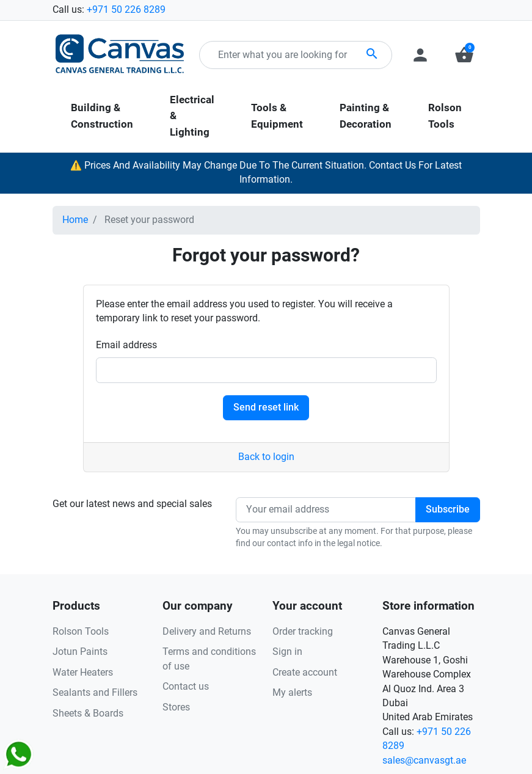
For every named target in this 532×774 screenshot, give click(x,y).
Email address (126, 345)
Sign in (287, 652)
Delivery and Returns (207, 632)
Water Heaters (83, 673)
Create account (305, 673)
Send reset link (266, 407)
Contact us (186, 687)
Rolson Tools (81, 632)
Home (75, 220)
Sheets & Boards (88, 714)
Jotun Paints (80, 652)
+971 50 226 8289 (126, 10)
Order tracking (303, 632)
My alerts (292, 693)
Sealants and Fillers (95, 693)
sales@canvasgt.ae (424, 761)
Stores (176, 707)
